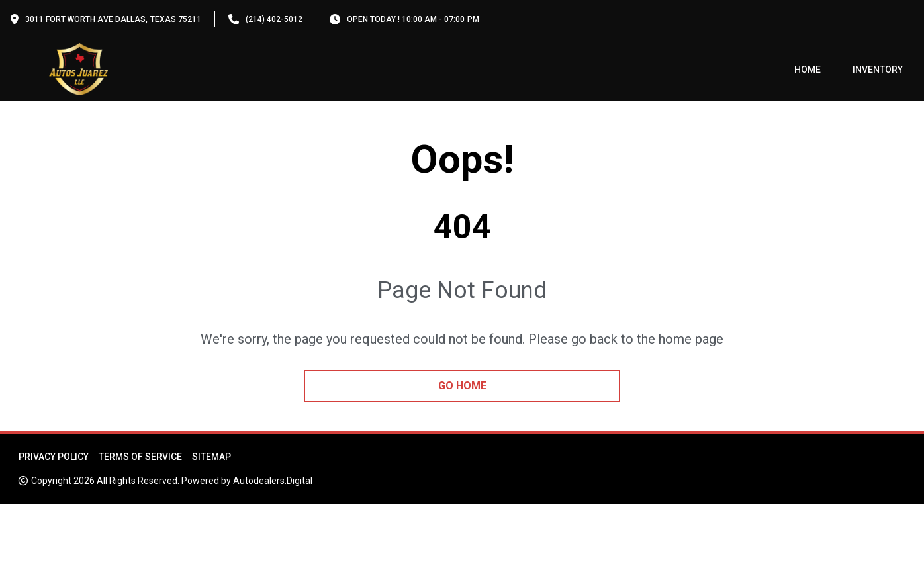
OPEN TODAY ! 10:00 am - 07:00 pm (413, 19)
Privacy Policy (54, 457)
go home (462, 386)
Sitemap (211, 457)
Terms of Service (140, 457)
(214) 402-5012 (274, 19)
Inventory (878, 70)
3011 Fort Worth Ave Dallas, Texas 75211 (113, 19)
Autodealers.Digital (273, 481)
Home (808, 70)
